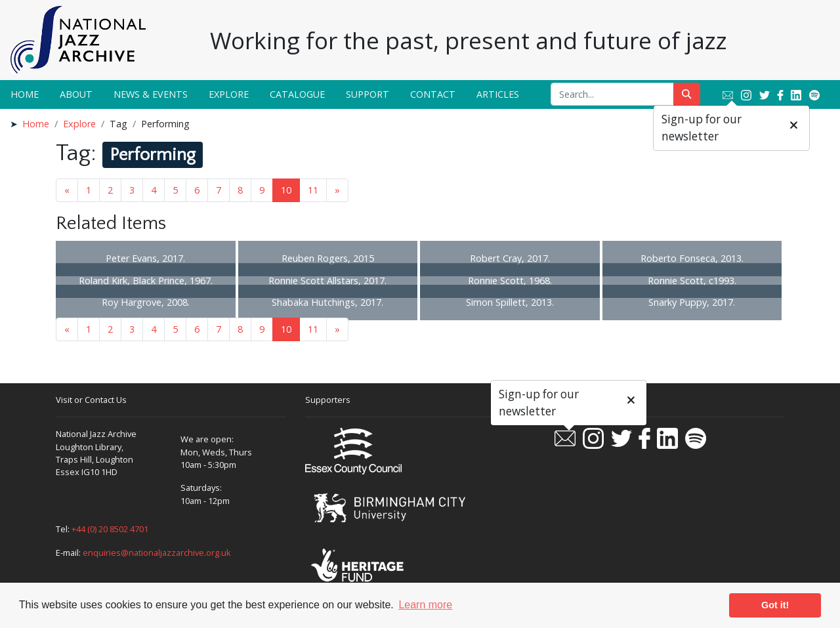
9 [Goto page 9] (262, 190)
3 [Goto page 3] (132, 190)
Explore (229, 94)
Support (367, 94)
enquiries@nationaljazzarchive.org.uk (157, 553)
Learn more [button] (425, 605)
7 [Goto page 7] (219, 190)
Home (25, 94)
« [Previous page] (67, 190)
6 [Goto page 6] (197, 190)
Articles (498, 94)
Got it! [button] (775, 605)
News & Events (151, 94)
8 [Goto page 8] (240, 190)
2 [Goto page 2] (110, 190)
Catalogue (297, 94)
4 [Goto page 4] (154, 190)
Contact (433, 94)
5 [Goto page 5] (175, 190)
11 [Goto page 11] (313, 190)
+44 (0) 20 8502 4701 (110, 529)
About (76, 94)
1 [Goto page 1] (89, 190)
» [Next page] (337, 190)
